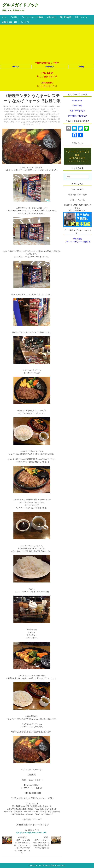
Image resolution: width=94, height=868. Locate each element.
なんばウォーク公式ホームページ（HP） (32, 833)
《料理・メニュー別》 (77, 200)
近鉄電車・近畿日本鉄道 (50, 117)
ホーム (4, 17)
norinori (25, 107)
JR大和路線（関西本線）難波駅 (43, 107)
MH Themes (61, 866)
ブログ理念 (14, 17)
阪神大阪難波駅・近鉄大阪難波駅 (26, 119)
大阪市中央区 (50, 114)
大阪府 (22, 117)
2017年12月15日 (12, 107)
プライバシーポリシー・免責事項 (32, 17)
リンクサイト (25, 22)
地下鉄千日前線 (45, 112)
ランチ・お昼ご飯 (32, 112)
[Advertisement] (47, 43)
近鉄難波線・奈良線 (33, 117)
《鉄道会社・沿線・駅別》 (77, 195)
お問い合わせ (51, 17)
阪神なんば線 (9, 119)
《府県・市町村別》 (77, 190)
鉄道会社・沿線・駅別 (9, 22)
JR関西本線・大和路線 (29, 109)
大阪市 (42, 114)
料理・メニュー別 (81, 17)
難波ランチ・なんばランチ (21, 122)
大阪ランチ (35, 114)
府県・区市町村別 (65, 17)
